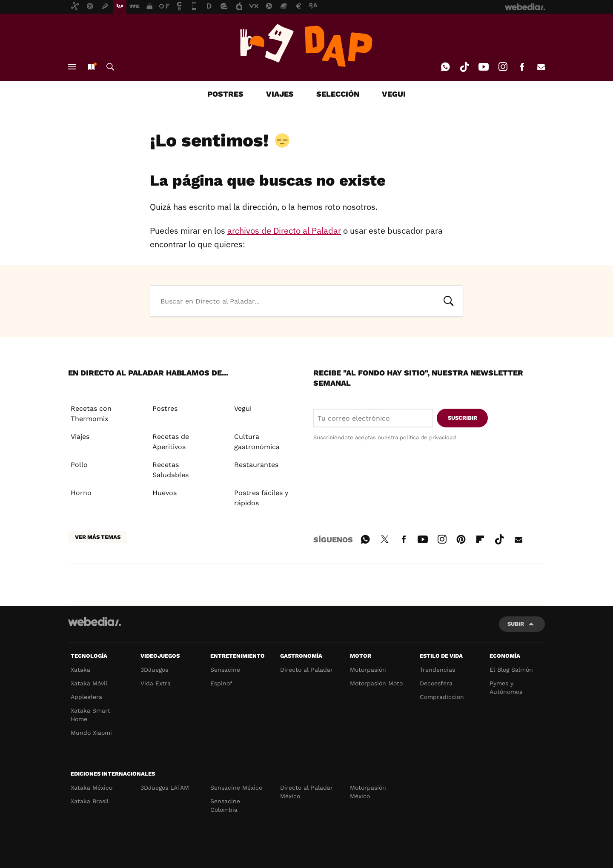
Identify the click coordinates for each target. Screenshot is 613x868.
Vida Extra (156, 683)
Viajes (80, 437)
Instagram (503, 67)
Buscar (110, 67)
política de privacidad (428, 437)
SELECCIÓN (338, 94)
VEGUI (394, 94)
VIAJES (280, 94)
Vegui (243, 408)
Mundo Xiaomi (91, 733)
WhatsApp (445, 67)
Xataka (80, 670)
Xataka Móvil (89, 683)
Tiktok (464, 67)
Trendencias (437, 670)
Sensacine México (236, 788)
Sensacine (225, 670)
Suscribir (463, 418)
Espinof (221, 683)
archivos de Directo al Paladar (284, 231)
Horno (81, 493)
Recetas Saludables (170, 470)
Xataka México (92, 788)
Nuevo (91, 67)
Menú (72, 67)
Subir (516, 624)
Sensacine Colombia (225, 805)
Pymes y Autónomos (506, 688)
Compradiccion (442, 697)
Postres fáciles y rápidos (261, 498)
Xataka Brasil (90, 801)
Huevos (165, 493)
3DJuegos (154, 670)
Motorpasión (368, 670)
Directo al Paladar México (306, 792)
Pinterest (461, 538)
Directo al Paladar (306, 670)
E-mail (541, 67)
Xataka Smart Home (90, 715)
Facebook (522, 67)
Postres (165, 408)
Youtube (484, 67)
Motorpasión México (368, 792)
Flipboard (480, 538)
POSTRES (225, 94)
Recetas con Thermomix (91, 414)
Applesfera (86, 697)
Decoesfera (436, 683)
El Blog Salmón (511, 670)
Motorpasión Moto (376, 683)
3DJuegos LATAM (165, 788)
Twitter (384, 538)
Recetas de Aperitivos (171, 442)
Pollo (79, 465)
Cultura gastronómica (257, 442)
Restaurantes (256, 465)
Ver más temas (98, 537)
